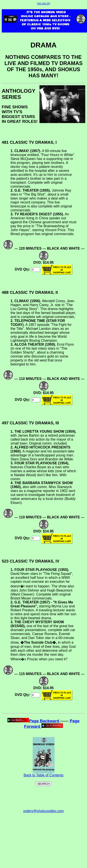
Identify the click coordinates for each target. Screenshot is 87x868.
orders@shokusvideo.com (43, 811)
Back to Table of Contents (43, 774)
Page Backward (34, 721)
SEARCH (43, 3)
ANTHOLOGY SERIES (19, 94)
